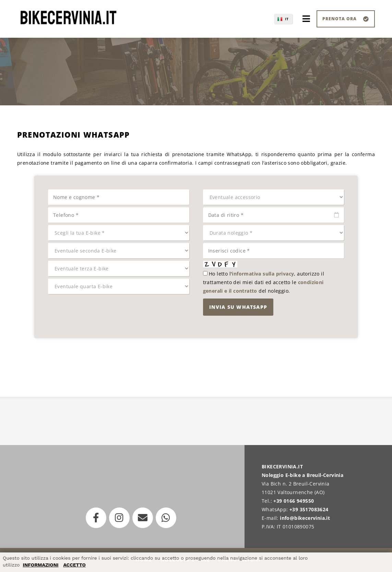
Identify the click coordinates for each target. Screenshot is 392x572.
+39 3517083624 (309, 509)
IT (287, 19)
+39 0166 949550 (294, 501)
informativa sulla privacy (263, 274)
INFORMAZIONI (40, 565)
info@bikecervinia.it (305, 518)
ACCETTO (74, 565)
